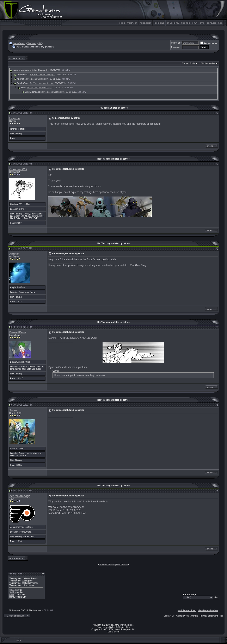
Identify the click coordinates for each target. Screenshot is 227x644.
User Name (176, 43)
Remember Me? (209, 43)
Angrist (14, 254)
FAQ (41, 43)
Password (176, 47)
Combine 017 (18, 169)
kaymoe (15, 118)
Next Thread (122, 565)
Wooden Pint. (69, 432)
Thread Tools (189, 63)
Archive (194, 616)
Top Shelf (32, 43)
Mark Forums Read (187, 610)
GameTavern (19, 43)
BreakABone (18, 332)
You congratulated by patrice (35, 70)
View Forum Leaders (208, 610)
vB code (13, 590)
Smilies (13, 592)
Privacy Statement (209, 616)
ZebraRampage (20, 496)
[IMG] (12, 595)
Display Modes (208, 63)
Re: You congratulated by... (42, 75)
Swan (13, 410)
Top (221, 616)
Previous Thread (107, 565)
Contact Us (169, 616)
